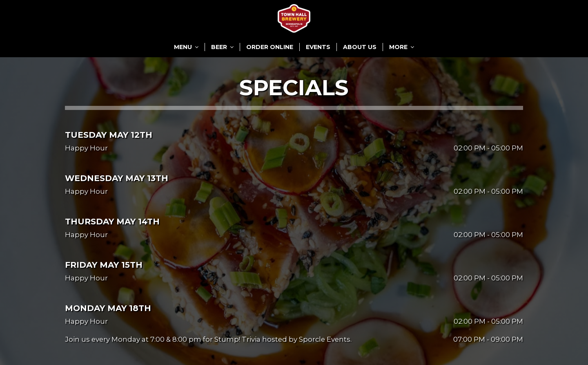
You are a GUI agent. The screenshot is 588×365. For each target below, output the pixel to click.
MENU (186, 47)
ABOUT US (360, 47)
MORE (402, 47)
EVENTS (318, 47)
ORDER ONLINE (270, 47)
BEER (222, 47)
